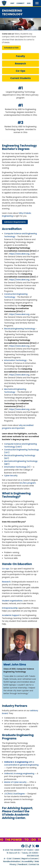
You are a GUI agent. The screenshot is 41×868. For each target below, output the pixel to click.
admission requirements (15, 222)
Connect (20, 3)
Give (29, 3)
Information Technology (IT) (17, 467)
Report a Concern (30, 859)
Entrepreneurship (10, 608)
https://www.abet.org (19, 254)
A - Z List (8, 859)
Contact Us (34, 864)
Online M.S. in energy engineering (19, 774)
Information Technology (15, 360)
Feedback (23, 864)
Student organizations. (12, 601)
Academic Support (11, 615)
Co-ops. (6, 569)
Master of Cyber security (15, 782)
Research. (7, 582)
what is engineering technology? (16, 495)
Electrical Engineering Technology (20, 329)
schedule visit (11, 48)
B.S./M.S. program (28, 483)
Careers (17, 859)
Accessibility (27, 861)
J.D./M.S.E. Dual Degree (14, 794)
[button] (37, 3)
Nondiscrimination (12, 861)
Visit (12, 3)
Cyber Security (11, 476)
